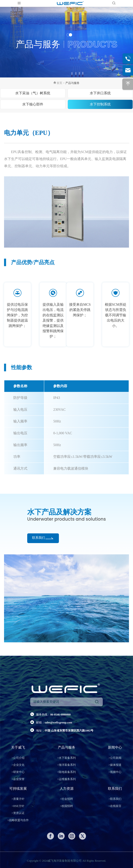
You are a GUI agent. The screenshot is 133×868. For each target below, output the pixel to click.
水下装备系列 (67, 758)
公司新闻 (115, 758)
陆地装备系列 (67, 772)
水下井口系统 (100, 93)
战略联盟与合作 (18, 820)
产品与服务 (72, 83)
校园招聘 (67, 806)
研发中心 (18, 772)
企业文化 (18, 765)
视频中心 (115, 772)
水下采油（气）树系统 (33, 93)
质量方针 (18, 799)
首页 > (61, 83)
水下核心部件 (33, 104)
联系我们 (39, 538)
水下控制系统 (100, 104)
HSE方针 (18, 806)
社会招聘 (67, 799)
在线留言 (115, 806)
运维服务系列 (67, 779)
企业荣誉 (18, 779)
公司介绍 (18, 758)
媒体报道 (115, 765)
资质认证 (18, 813)
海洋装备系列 (67, 765)
